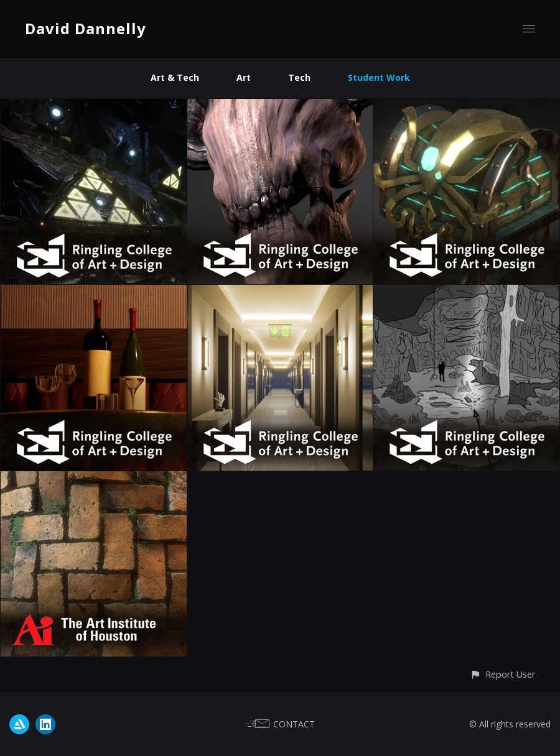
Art (244, 77)
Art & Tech (175, 77)
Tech (299, 77)
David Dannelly (86, 28)
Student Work (379, 77)
